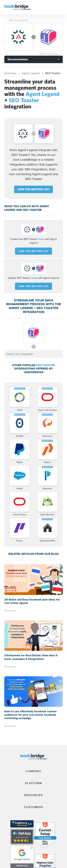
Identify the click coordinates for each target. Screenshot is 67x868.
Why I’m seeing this (19, 20)
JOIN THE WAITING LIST (33, 189)
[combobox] (33, 354)
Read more (10, 611)
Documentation (18, 59)
